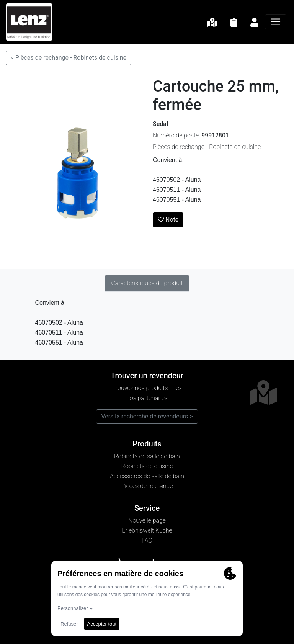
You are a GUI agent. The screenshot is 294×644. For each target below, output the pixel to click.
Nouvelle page (147, 521)
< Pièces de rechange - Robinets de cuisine (69, 58)
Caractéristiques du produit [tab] (147, 283)
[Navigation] (276, 22)
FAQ (147, 540)
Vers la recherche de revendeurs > (147, 416)
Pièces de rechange (147, 486)
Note (168, 220)
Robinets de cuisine (147, 466)
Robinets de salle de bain (147, 456)
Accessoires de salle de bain (147, 476)
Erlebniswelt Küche (147, 530)
